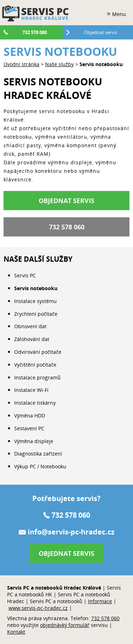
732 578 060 (67, 227)
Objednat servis (66, 201)
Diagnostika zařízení (38, 454)
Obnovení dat (30, 326)
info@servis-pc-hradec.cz (71, 532)
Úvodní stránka (21, 64)
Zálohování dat (32, 339)
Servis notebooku (36, 288)
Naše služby (59, 64)
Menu (119, 14)
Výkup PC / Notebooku (40, 466)
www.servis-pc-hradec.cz (38, 608)
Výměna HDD (30, 416)
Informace (100, 601)
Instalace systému (35, 301)
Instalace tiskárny (35, 403)
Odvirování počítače (38, 352)
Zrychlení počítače (36, 314)
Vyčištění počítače (35, 365)
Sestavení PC (29, 428)
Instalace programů (37, 377)
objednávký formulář (65, 625)
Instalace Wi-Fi (31, 390)
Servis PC (25, 275)
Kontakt (16, 632)
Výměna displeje (34, 441)
